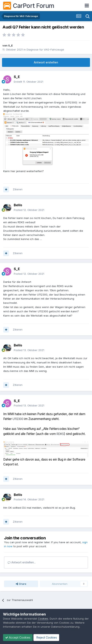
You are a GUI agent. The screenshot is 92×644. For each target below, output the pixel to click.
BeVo (18, 205)
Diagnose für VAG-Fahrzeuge (45, 49)
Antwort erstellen (46, 62)
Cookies (43, 619)
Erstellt (28, 82)
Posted (29, 210)
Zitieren (18, 189)
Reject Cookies (46, 637)
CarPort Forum (29, 6)
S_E (10, 45)
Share (21, 584)
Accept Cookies (18, 637)
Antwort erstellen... (22, 562)
